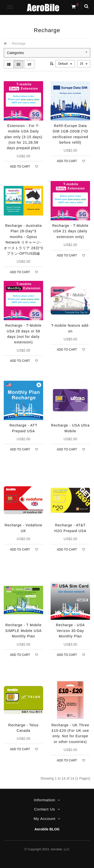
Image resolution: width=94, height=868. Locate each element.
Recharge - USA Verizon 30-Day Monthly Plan (70, 631)
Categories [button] (47, 53)
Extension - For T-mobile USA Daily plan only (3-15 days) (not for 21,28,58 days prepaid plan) (23, 137)
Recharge (19, 44)
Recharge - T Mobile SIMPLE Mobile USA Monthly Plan (23, 631)
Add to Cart (20, 167)
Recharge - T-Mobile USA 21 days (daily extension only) (70, 231)
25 (84, 64)
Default (65, 64)
